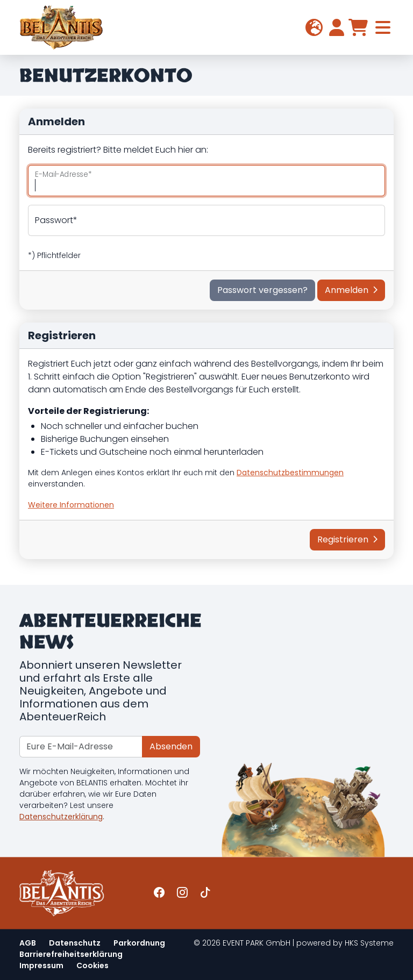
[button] (314, 27)
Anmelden (351, 290)
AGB (28, 943)
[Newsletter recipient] (81, 747)
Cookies (92, 965)
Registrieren (347, 539)
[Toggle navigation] (383, 27)
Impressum (41, 965)
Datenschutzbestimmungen (290, 473)
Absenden (171, 746)
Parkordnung (139, 943)
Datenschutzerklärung (61, 817)
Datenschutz (75, 943)
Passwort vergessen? (262, 290)
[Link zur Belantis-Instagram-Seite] (182, 893)
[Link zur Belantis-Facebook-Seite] (159, 893)
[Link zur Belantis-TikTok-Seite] (205, 893)
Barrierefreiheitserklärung (71, 954)
